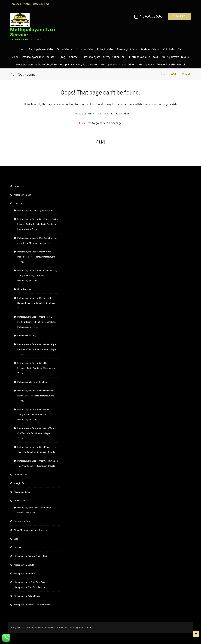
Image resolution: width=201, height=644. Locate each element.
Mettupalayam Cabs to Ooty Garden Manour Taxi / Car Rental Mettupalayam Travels (36, 257)
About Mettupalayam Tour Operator (34, 57)
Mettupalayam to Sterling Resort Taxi (35, 210)
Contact (74, 57)
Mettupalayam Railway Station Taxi (104, 57)
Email (47, 4)
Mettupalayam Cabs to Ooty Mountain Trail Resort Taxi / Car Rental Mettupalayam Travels (38, 396)
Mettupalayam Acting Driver (118, 64)
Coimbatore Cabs (173, 49)
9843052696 (151, 16)
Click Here (86, 123)
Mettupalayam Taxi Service (33, 32)
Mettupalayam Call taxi (143, 57)
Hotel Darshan (24, 289)
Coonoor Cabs (85, 49)
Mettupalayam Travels (175, 57)
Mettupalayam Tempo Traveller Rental (162, 64)
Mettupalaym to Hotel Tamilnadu (33, 382)
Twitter (26, 4)
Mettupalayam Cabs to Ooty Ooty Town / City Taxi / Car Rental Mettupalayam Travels (37, 433)
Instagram (37, 4)
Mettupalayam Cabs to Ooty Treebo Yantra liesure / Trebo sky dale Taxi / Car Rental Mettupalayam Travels (38, 224)
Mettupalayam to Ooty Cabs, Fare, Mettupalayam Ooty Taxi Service (56, 64)
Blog (62, 57)
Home (21, 49)
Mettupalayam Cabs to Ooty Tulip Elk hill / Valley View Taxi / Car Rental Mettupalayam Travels (37, 276)
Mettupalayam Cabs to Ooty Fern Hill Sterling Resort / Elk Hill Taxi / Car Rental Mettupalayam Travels (37, 322)
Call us (179, 16)
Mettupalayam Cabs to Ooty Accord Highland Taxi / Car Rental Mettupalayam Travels (37, 303)
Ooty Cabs (63, 49)
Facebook (16, 4)
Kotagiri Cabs (105, 49)
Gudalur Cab (148, 49)
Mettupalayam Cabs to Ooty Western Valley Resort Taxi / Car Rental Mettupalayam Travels (35, 414)
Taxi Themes (85, 627)
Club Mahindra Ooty (27, 336)
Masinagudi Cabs (127, 49)
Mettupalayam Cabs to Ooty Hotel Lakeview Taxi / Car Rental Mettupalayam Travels (37, 368)
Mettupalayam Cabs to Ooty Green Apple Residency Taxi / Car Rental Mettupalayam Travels (37, 349)
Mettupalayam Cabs (41, 49)
